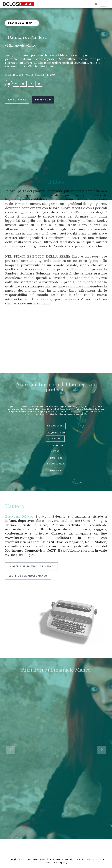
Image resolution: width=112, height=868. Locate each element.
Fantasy (51, 75)
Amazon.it (55, 436)
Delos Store (55, 423)
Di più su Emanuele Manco (28, 572)
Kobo (55, 448)
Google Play (55, 461)
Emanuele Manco (23, 45)
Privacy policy (60, 862)
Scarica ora (43, 100)
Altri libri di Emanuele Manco (31, 563)
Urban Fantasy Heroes (20, 23)
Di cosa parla (17, 100)
